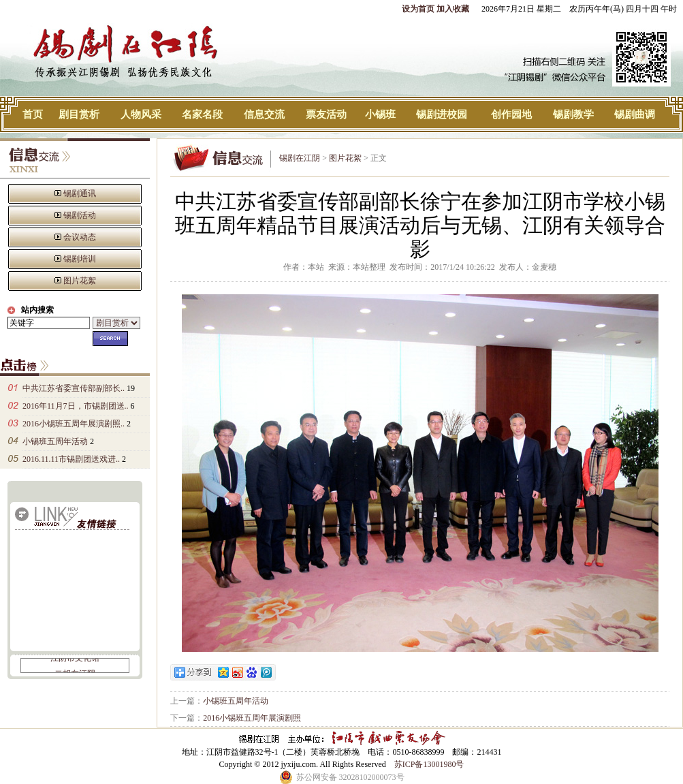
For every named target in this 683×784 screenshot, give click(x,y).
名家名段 (202, 114)
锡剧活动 (80, 215)
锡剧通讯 (80, 193)
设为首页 (418, 9)
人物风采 (141, 114)
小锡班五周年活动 (55, 441)
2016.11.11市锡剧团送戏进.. (71, 459)
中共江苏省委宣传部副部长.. (74, 388)
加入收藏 (453, 9)
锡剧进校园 (442, 114)
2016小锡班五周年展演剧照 (252, 718)
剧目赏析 (79, 114)
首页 (33, 114)
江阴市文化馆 (75, 659)
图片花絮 (80, 281)
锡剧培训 (80, 259)
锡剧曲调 (635, 114)
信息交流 (264, 114)
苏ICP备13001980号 (429, 764)
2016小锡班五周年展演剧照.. (74, 424)
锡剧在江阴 (300, 158)
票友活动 (326, 114)
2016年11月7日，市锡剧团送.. (76, 406)
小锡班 (380, 114)
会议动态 (80, 237)
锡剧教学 (573, 114)
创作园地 (511, 114)
